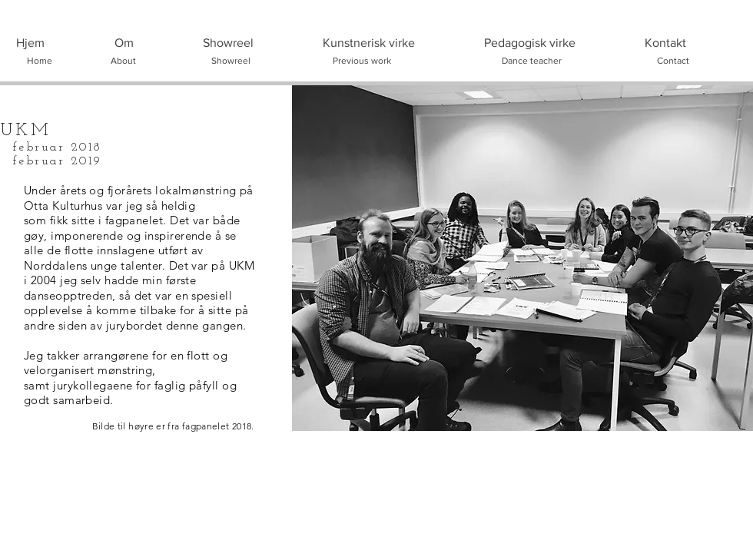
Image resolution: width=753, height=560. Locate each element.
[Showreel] (231, 61)
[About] (123, 61)
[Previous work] (362, 61)
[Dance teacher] (532, 61)
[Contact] (673, 61)
